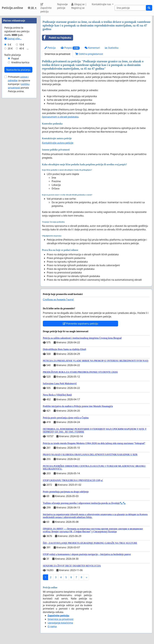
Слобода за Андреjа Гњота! (58, 300)
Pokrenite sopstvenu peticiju (81, 324)
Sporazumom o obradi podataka (60, 117)
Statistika (112, 48)
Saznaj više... (13, 129)
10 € (22, 135)
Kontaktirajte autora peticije (58, 143)
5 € (9, 135)
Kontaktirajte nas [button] (102, 4)
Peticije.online (12, 8)
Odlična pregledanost (89, 54)
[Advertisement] (19, 61)
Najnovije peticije (62, 6)
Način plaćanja (13, 145)
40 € (22, 139)
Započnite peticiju (46, 8)
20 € (10, 139)
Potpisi (70, 48)
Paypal (15, 149)
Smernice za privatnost (57, 54)
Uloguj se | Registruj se (79, 6)
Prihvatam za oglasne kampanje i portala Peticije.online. (19, 174)
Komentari (92, 48)
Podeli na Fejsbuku (57, 38)
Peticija (50, 48)
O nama (52, 626)
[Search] (130, 8)
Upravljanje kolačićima (60, 623)
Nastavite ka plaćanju (18, 160)
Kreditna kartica (20, 153)
